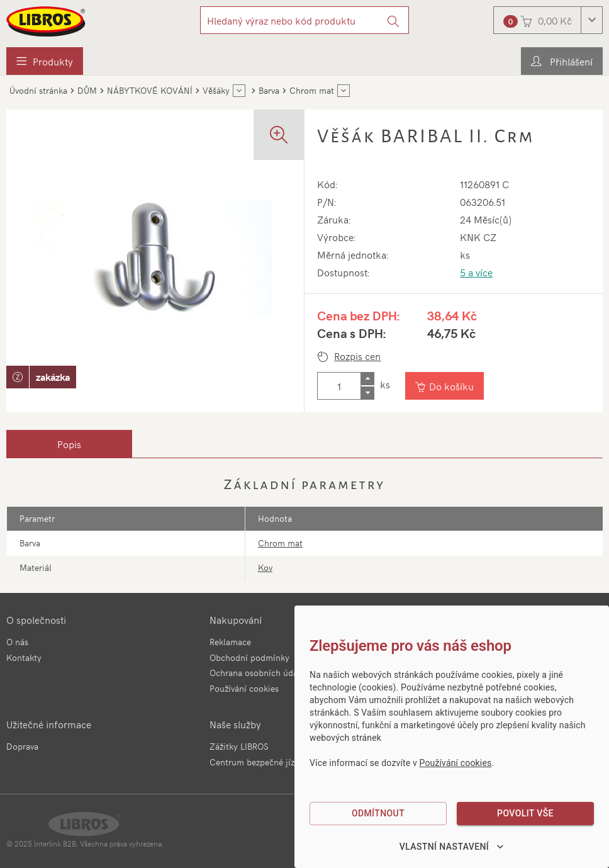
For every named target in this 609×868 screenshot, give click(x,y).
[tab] (69, 444)
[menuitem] (45, 61)
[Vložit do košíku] (444, 386)
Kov (265, 567)
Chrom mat (280, 543)
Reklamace (230, 642)
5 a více (476, 272)
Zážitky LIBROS (239, 746)
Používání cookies (244, 688)
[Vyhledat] (394, 20)
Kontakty (24, 657)
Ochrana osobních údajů (257, 673)
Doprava (22, 746)
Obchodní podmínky (249, 657)
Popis (69, 444)
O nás (17, 642)
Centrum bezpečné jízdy (257, 762)
